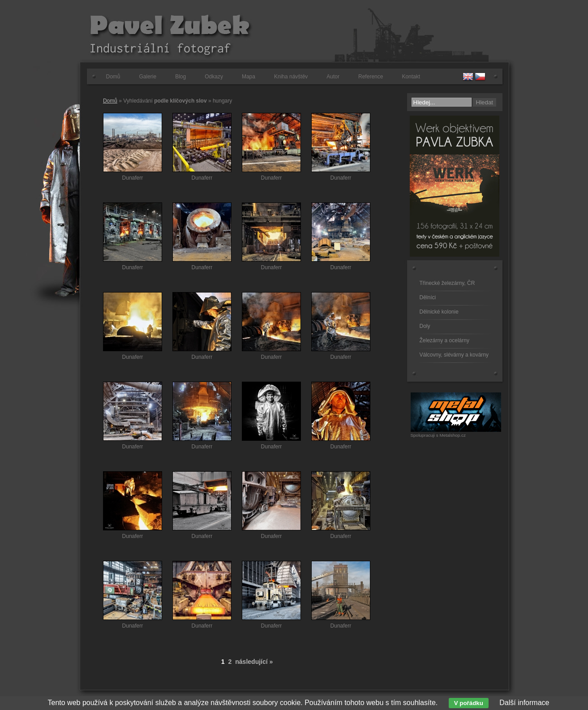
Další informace (524, 703)
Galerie (148, 77)
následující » (254, 662)
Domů (113, 77)
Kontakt (411, 77)
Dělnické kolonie (439, 312)
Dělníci (428, 297)
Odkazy (214, 77)
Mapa (249, 77)
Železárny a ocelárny (444, 340)
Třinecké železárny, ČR (447, 283)
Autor (333, 77)
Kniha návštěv (291, 77)
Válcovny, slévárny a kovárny (454, 355)
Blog (180, 77)
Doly (425, 326)
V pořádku (469, 703)
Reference (371, 77)
